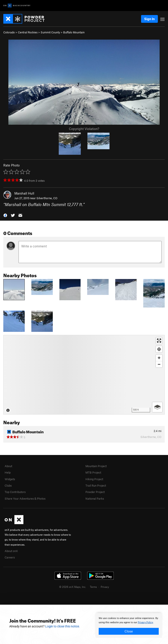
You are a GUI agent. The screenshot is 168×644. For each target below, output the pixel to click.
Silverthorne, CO (47, 198)
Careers (10, 557)
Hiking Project (94, 479)
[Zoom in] (159, 358)
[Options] (157, 407)
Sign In (149, 19)
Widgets (10, 479)
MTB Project (93, 472)
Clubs (8, 485)
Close (129, 631)
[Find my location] (159, 349)
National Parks (95, 499)
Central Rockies (28, 32)
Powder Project (95, 492)
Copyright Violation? (84, 129)
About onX (11, 551)
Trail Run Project (96, 485)
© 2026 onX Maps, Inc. (73, 587)
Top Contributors (15, 492)
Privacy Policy (145, 622)
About (8, 466)
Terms (93, 587)
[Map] (84, 375)
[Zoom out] (159, 364)
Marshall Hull (24, 193)
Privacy (105, 587)
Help (8, 472)
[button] (5, 215)
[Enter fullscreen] (159, 341)
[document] (129, 625)
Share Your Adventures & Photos (25, 499)
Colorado (9, 32)
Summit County (50, 32)
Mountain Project (96, 466)
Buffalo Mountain (74, 32)
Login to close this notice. (63, 626)
